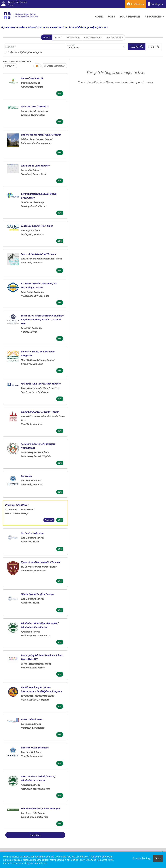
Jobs (111, 16)
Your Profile (130, 16)
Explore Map (73, 37)
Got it (158, 859)
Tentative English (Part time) (37, 226)
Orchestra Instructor (32, 533)
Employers (155, 4)
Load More (35, 835)
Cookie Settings (142, 859)
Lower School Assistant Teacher (39, 254)
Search (47, 37)
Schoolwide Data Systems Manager (40, 808)
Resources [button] (153, 16)
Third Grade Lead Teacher (35, 166)
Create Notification (54, 66)
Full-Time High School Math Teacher (41, 384)
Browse (58, 37)
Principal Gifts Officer (17, 505)
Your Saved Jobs (115, 37)
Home (99, 16)
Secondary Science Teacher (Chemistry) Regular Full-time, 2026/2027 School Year (43, 319)
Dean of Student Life (32, 78)
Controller (27, 476)
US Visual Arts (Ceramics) (35, 106)
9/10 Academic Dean (32, 719)
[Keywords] (35, 47)
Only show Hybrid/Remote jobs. (25, 52)
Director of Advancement (35, 747)
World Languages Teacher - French (40, 412)
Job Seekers (135, 4)
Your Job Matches (93, 37)
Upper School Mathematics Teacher (41, 562)
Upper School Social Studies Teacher (41, 135)
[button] (154, 47)
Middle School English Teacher (38, 594)
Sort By (9, 66)
